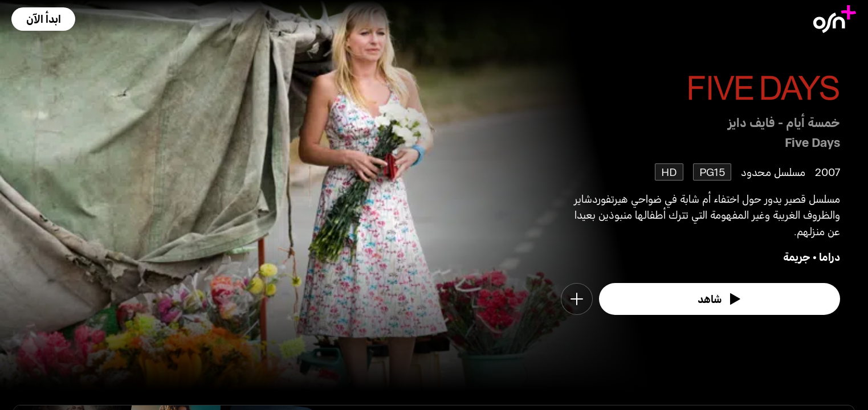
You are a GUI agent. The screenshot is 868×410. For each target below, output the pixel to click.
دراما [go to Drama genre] (830, 257)
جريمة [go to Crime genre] (797, 257)
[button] (43, 19)
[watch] (720, 299)
